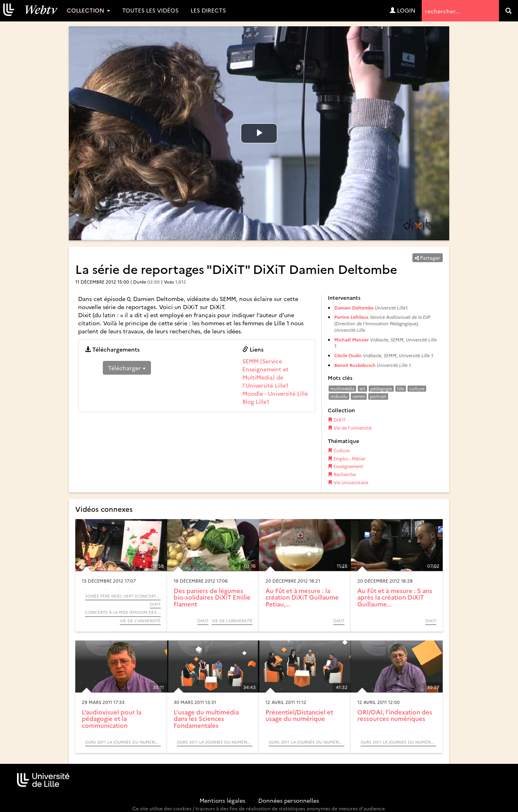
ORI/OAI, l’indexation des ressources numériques (395, 715)
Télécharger (127, 368)
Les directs (208, 10)
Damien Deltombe (354, 308)
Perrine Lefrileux (351, 317)
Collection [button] (88, 10)
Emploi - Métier (347, 459)
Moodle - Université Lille (275, 393)
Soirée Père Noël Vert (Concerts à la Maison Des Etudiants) (123, 596)
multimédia (342, 389)
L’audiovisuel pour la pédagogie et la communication (111, 719)
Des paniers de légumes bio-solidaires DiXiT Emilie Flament (212, 597)
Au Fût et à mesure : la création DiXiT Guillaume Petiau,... (302, 597)
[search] (508, 11)
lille (401, 389)
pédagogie (381, 389)
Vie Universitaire (348, 482)
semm (359, 396)
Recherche (342, 474)
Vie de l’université (350, 428)
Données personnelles (289, 800)
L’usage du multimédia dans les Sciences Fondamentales (206, 719)
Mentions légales (222, 800)
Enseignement (346, 466)
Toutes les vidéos (150, 10)
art (362, 389)
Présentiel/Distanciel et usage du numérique (299, 715)
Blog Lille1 (256, 401)
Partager (428, 258)
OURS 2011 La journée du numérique (123, 742)
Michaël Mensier (351, 340)
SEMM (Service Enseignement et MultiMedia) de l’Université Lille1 (265, 373)
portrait (378, 396)
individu (339, 396)
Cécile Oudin (348, 355)
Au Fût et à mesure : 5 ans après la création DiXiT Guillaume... (395, 597)
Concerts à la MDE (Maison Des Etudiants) (123, 612)
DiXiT (337, 420)
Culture (339, 451)
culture (417, 389)
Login (403, 10)
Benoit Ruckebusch (355, 365)
